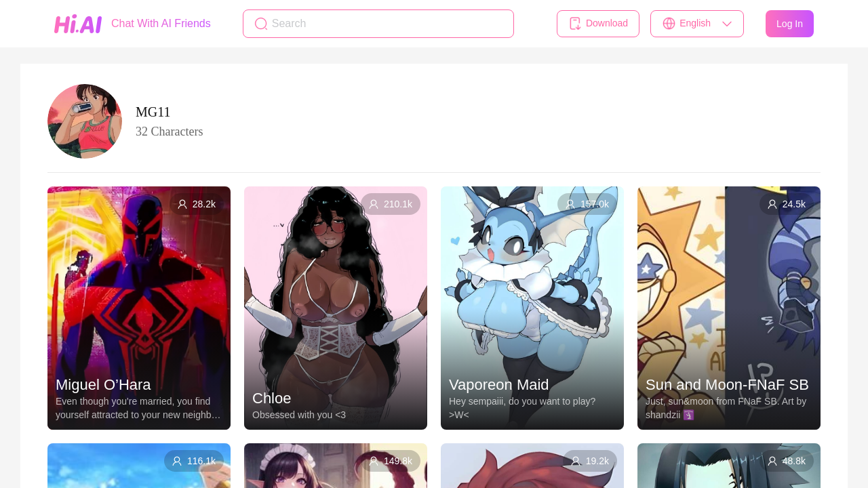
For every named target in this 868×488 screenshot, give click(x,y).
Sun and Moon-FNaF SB (727, 385)
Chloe (272, 398)
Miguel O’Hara (103, 385)
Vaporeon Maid (499, 385)
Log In (790, 24)
